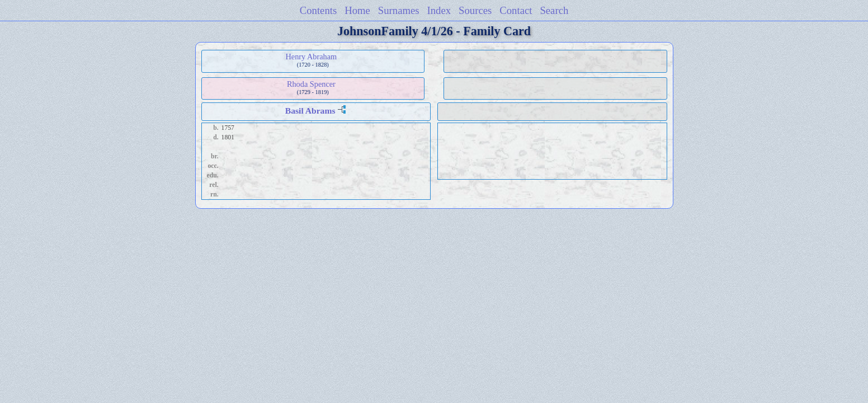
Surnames (399, 10)
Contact (516, 10)
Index (439, 10)
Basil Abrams (310, 111)
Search (554, 10)
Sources (475, 10)
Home (357, 10)
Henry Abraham (312, 57)
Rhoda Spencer (311, 84)
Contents (319, 10)
